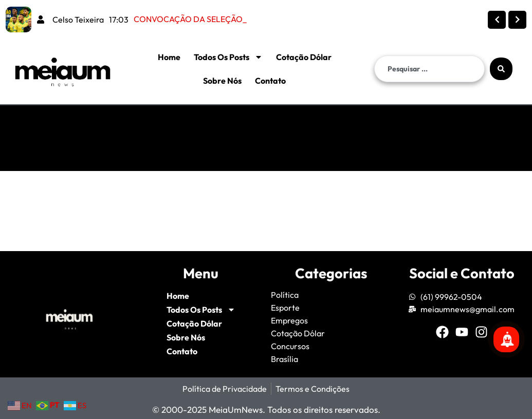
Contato (270, 81)
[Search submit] (501, 69)
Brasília (285, 359)
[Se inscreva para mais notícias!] (506, 339)
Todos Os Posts (228, 57)
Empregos (289, 320)
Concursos (290, 346)
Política (285, 295)
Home (169, 57)
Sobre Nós (222, 81)
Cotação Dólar (304, 57)
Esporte (285, 308)
